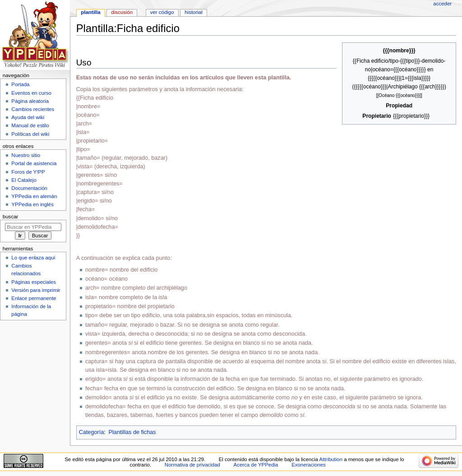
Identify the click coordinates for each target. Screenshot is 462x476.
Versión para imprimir (36, 290)
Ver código (162, 12)
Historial (193, 12)
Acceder (442, 4)
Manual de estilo (30, 125)
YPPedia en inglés (32, 204)
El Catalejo (24, 180)
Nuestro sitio (26, 155)
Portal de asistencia (34, 163)
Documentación (29, 188)
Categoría (92, 432)
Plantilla (90, 12)
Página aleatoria (30, 101)
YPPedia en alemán (34, 196)
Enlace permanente (34, 298)
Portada (20, 84)
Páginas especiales (34, 282)
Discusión (122, 12)
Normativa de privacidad (192, 465)
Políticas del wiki (30, 134)
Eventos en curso (31, 93)
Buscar (11, 217)
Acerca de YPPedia (256, 465)
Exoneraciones (309, 465)
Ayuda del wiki (28, 117)
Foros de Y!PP (28, 172)
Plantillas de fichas (132, 432)
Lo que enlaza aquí (33, 258)
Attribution (331, 459)
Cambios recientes (33, 109)
